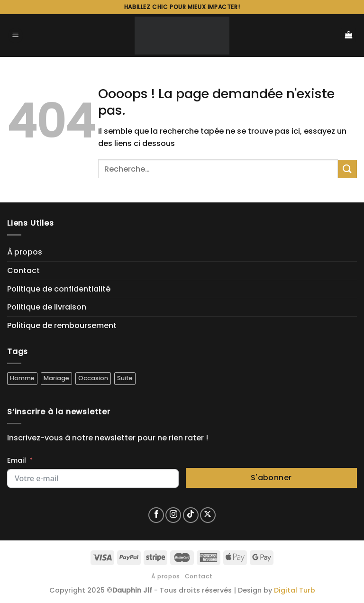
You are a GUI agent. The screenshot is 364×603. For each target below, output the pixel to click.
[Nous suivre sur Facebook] (156, 515)
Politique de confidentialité (59, 289)
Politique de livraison (47, 307)
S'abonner (271, 478)
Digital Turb (295, 590)
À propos (25, 252)
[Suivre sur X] (208, 515)
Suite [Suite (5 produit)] (125, 378)
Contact (23, 270)
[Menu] (16, 36)
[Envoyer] (347, 169)
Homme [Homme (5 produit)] (22, 378)
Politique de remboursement (62, 325)
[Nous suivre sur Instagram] (173, 515)
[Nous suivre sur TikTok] (191, 515)
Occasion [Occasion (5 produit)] (93, 378)
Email (17, 460)
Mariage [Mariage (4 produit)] (56, 378)
